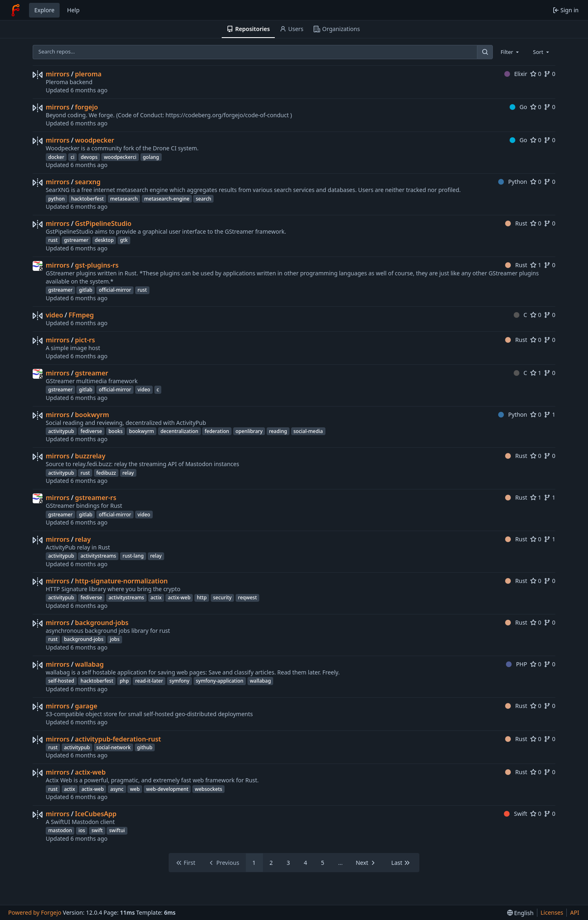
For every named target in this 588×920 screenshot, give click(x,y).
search (203, 199)
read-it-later (149, 681)
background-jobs (102, 623)
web (135, 789)
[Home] (16, 10)
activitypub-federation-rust (118, 739)
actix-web (179, 597)
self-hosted (61, 681)
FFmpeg (81, 315)
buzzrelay (90, 456)
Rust (516, 223)
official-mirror (115, 290)
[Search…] (485, 52)
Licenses (552, 912)
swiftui (117, 830)
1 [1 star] (536, 265)
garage (86, 706)
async (117, 789)
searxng (88, 182)
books (116, 431)
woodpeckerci (120, 157)
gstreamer (76, 240)
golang (151, 157)
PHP (517, 664)
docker (56, 157)
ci (72, 157)
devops (89, 157)
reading (278, 431)
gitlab (86, 290)
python (57, 199)
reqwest (247, 597)
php (124, 681)
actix (156, 597)
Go (518, 107)
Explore (44, 10)
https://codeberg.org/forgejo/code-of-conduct (227, 115)
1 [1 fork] (550, 414)
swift (97, 830)
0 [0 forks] (550, 74)
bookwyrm (92, 415)
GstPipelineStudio (103, 223)
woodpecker (95, 140)
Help (73, 10)
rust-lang (133, 556)
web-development (167, 789)
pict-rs (85, 340)
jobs (115, 639)
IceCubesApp (96, 814)
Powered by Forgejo (35, 912)
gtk (124, 240)
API (575, 912)
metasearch (124, 199)
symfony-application (220, 681)
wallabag (89, 664)
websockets (208, 789)
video (55, 315)
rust (53, 240)
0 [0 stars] (536, 74)
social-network (114, 747)
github (145, 747)
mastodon (60, 830)
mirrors (58, 74)
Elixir (516, 74)
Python (513, 182)
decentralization (179, 431)
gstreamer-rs (96, 498)
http (202, 597)
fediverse (91, 431)
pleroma (88, 74)
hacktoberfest (87, 199)
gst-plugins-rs (97, 265)
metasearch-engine (167, 199)
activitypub (61, 431)
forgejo (87, 107)
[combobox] (510, 52)
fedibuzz (106, 473)
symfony (179, 681)
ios (82, 830)
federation (217, 431)
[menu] (520, 913)
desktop (104, 240)
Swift (516, 814)
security (222, 597)
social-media (308, 431)
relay (128, 473)
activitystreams (98, 556)
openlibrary (249, 431)
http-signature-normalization (121, 581)
